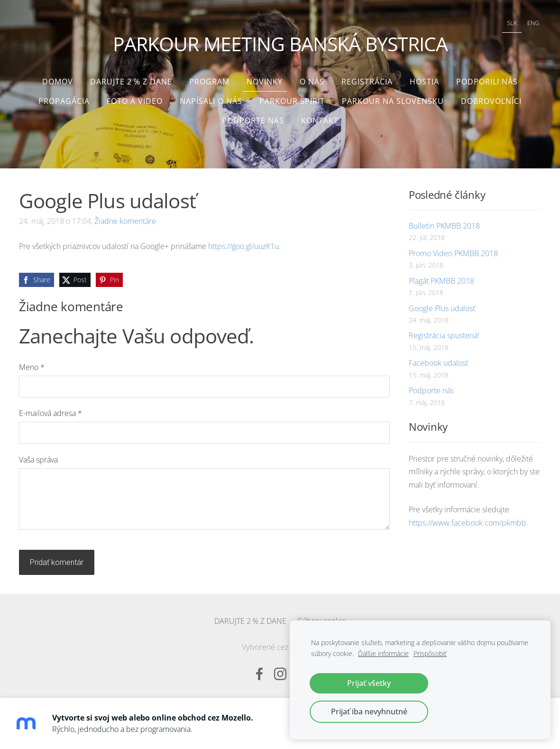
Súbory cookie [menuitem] (322, 618)
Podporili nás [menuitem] (487, 78)
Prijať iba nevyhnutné (369, 712)
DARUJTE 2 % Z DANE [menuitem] (131, 78)
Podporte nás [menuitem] (253, 117)
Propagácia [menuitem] (64, 98)
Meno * (32, 364)
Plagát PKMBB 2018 (441, 277)
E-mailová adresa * (50, 410)
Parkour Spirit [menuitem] (292, 98)
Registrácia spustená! (444, 333)
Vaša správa (38, 456)
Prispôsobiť (430, 653)
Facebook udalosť (438, 360)
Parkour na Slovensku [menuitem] (393, 98)
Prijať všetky (369, 683)
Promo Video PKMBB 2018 (453, 250)
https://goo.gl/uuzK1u (243, 243)
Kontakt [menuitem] (320, 117)
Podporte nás (431, 388)
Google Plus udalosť (442, 305)
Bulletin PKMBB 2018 (444, 222)
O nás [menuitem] (312, 78)
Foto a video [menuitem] (135, 98)
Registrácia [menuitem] (367, 78)
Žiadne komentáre (125, 218)
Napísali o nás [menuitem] (211, 98)
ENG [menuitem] (531, 22)
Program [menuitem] (209, 78)
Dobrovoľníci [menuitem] (491, 98)
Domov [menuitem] (58, 78)
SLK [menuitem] (510, 22)
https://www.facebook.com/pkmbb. (468, 519)
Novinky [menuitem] (265, 78)
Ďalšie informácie (383, 653)
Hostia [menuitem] (424, 78)
